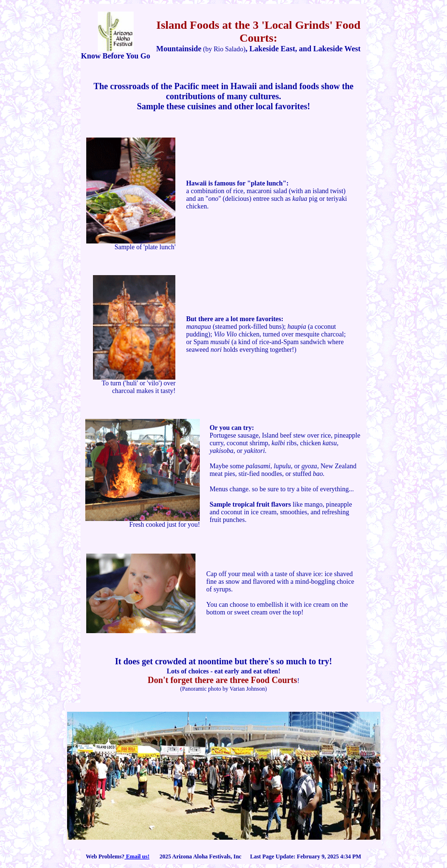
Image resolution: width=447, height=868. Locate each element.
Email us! (137, 856)
